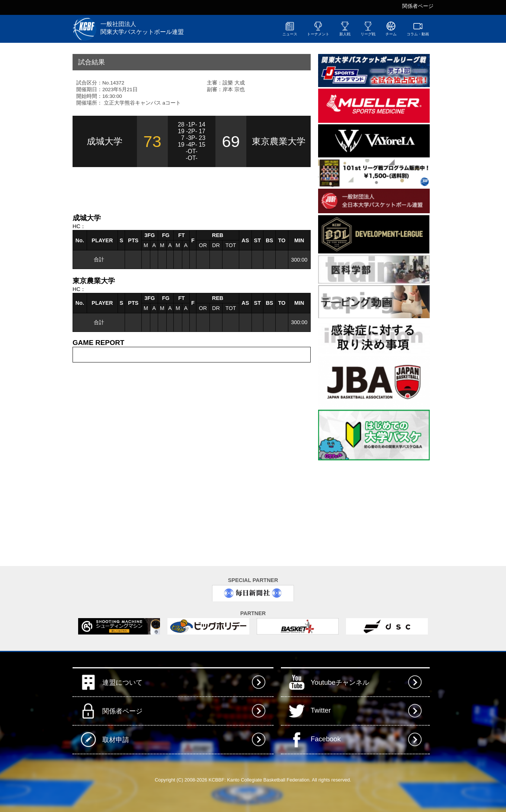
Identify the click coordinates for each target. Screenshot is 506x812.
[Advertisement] (160, 189)
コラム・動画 (418, 29)
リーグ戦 (368, 29)
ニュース (290, 29)
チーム (391, 29)
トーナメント (318, 29)
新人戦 (345, 29)
